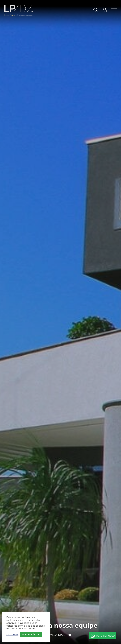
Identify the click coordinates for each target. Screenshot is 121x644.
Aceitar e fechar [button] (31, 634)
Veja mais (58, 636)
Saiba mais (12, 635)
